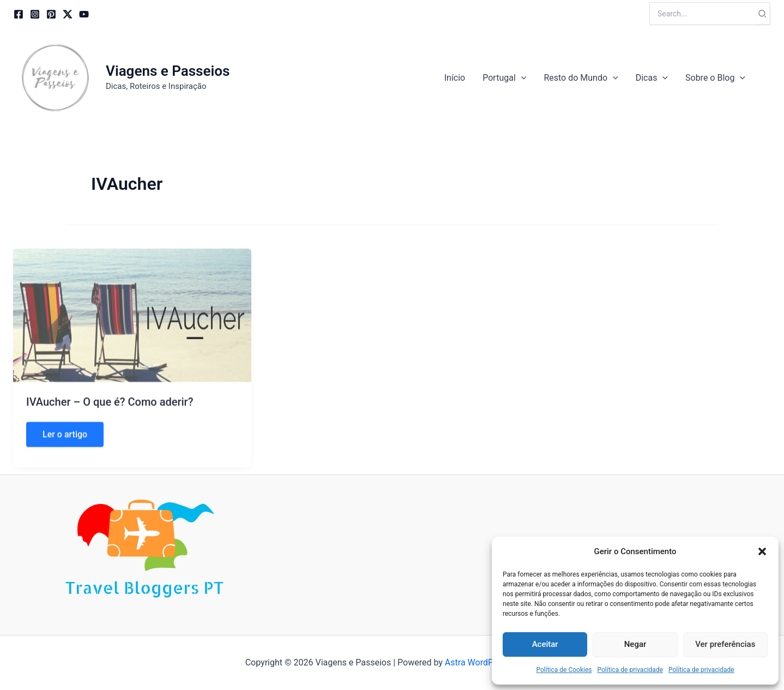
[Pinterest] (51, 14)
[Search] (763, 14)
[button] (762, 551)
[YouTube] (84, 14)
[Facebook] (19, 14)
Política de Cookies (564, 670)
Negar (635, 644)
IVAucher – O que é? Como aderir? (110, 415)
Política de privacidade (630, 670)
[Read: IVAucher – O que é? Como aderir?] (132, 328)
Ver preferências (725, 644)
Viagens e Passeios (168, 71)
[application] (521, 78)
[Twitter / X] (68, 14)
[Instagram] (35, 14)
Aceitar (545, 644)
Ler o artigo (65, 451)
